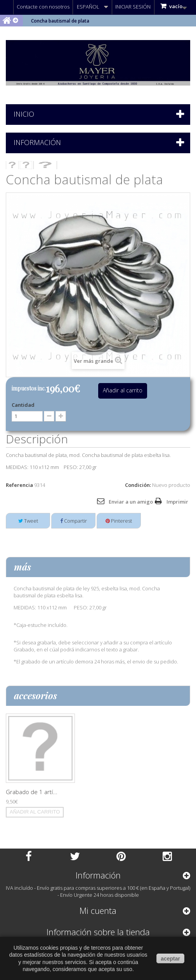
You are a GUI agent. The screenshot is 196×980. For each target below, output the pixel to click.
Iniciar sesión (133, 7)
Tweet (28, 521)
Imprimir (177, 502)
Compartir (74, 521)
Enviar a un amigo (131, 502)
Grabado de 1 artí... (32, 792)
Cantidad (23, 405)
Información (37, 142)
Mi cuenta (98, 910)
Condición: (138, 485)
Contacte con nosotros (43, 7)
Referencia (19, 485)
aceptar (170, 959)
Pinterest (119, 521)
